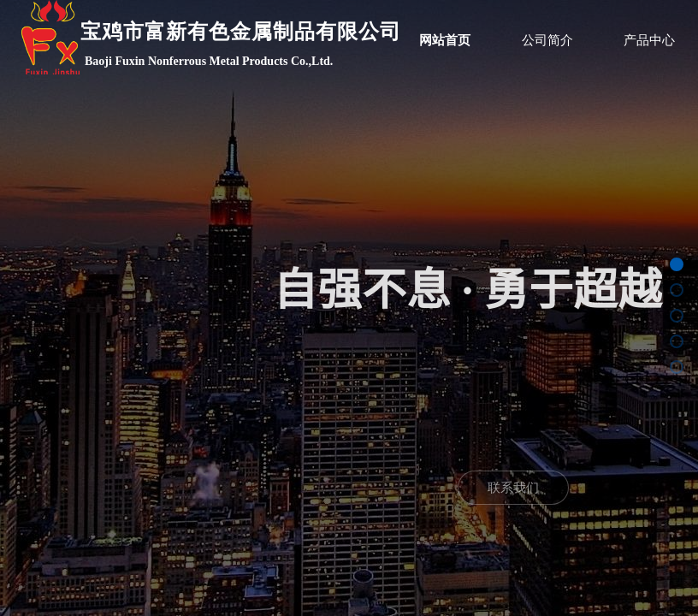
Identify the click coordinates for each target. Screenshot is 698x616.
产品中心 (649, 40)
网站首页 (445, 40)
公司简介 (547, 40)
